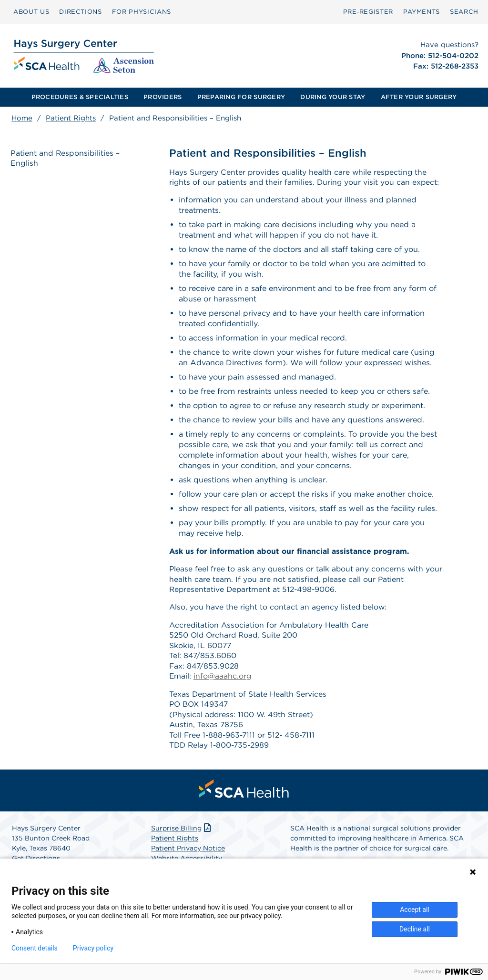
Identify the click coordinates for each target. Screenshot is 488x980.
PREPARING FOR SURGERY (241, 97)
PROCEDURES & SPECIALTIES (80, 97)
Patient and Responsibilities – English (66, 159)
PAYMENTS (422, 12)
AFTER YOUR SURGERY (419, 97)
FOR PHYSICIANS (142, 12)
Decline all (415, 929)
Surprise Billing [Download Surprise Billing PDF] (182, 833)
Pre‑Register (368, 12)
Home (22, 118)
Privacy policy (93, 948)
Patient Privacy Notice (188, 853)
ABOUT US (31, 12)
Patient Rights (71, 118)
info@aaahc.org (223, 680)
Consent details (35, 948)
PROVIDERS (163, 97)
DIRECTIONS (81, 12)
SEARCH (464, 12)
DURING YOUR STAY (333, 97)
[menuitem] (31, 12)
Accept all (415, 910)
